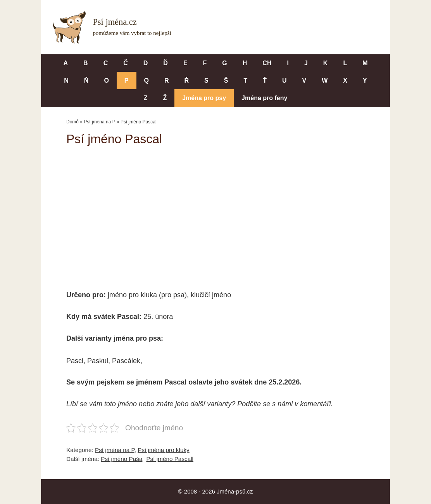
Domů (72, 122)
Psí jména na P (99, 122)
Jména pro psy (204, 98)
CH (267, 63)
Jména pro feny (264, 98)
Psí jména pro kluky (163, 450)
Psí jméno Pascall (170, 459)
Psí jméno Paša (122, 459)
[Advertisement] (215, 213)
